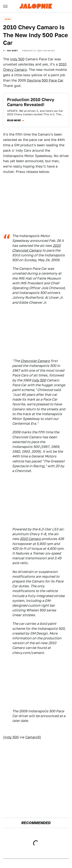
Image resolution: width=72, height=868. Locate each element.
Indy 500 (17, 59)
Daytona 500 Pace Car (45, 80)
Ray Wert (12, 51)
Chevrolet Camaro (35, 361)
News (8, 19)
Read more (14, 120)
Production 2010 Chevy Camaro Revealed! (31, 102)
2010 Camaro (30, 539)
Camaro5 (33, 737)
